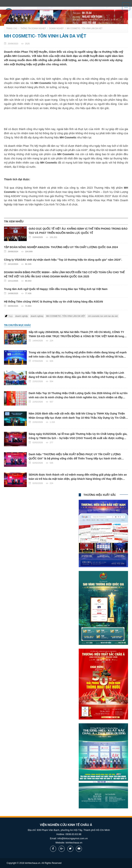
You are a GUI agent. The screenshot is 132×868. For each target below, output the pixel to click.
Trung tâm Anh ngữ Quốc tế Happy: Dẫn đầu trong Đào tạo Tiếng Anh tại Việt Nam (66, 291)
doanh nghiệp (22, 316)
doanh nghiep (37, 316)
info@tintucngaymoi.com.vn (73, 838)
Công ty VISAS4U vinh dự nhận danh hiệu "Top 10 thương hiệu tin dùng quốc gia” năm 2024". (66, 262)
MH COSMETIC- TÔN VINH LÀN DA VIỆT (85, 28)
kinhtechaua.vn (74, 843)
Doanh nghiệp (56, 28)
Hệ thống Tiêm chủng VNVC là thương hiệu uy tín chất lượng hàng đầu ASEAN (66, 304)
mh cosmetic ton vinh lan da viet (103, 316)
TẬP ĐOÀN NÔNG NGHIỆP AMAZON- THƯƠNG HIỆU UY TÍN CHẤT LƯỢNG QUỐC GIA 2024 (66, 250)
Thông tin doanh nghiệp (33, 28)
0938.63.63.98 (73, 834)
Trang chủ (12, 28)
